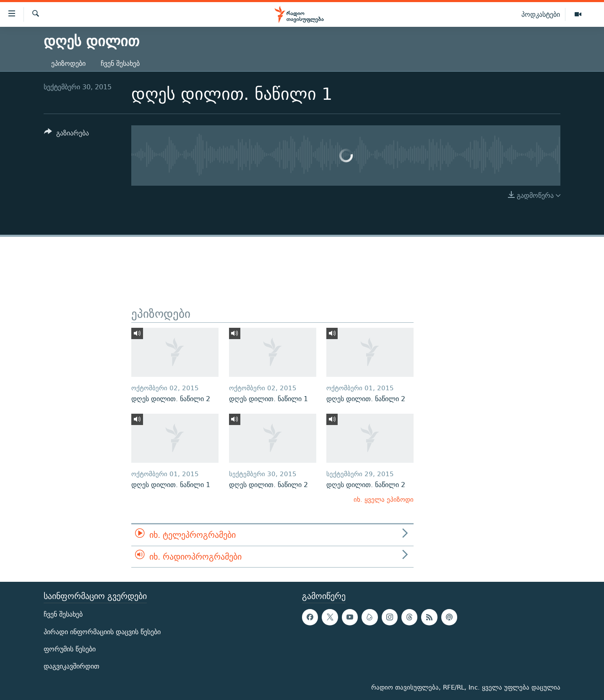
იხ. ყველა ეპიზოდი (384, 499)
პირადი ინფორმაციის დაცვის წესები (102, 632)
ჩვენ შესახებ (120, 64)
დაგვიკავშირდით (72, 666)
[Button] (66, 134)
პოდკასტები (541, 14)
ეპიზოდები (68, 64)
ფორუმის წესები (70, 649)
